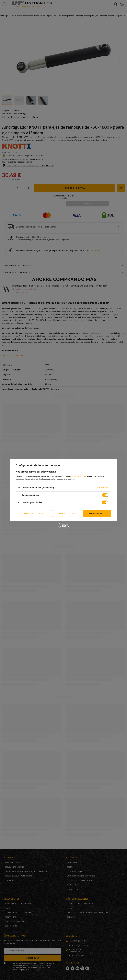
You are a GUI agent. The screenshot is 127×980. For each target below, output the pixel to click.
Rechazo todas (66, 513)
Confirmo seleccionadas (33, 513)
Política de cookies (78, 476)
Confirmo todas (97, 513)
